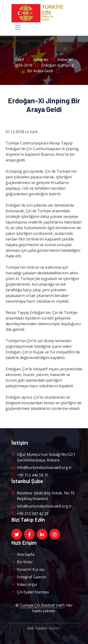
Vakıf (24, 60)
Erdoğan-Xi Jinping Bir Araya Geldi (51, 68)
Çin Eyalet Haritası (30, 592)
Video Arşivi (24, 584)
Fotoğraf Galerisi (29, 577)
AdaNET (55, 628)
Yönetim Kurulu (28, 569)
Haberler (45, 60)
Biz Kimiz (22, 562)
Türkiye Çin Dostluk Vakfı (42, 605)
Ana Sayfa (23, 554)
